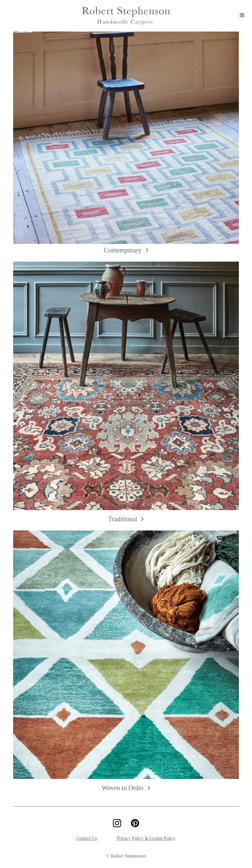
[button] (242, 16)
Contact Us (87, 838)
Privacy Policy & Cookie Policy (146, 838)
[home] (126, 16)
